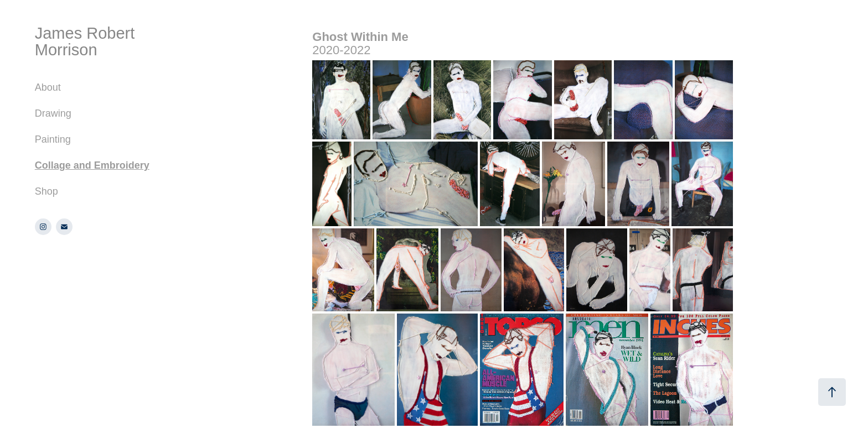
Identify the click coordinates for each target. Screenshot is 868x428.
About (48, 87)
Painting (53, 139)
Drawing (53, 113)
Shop (46, 191)
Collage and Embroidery (92, 165)
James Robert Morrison (87, 41)
